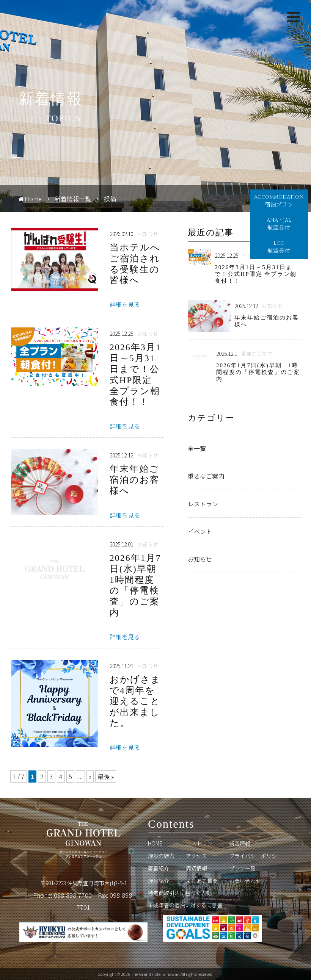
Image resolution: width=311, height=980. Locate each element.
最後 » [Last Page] (106, 776)
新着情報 (240, 843)
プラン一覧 (242, 868)
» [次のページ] (90, 776)
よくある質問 (202, 881)
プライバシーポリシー (256, 856)
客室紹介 (159, 868)
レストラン (199, 843)
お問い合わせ (245, 881)
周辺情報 (196, 868)
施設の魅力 (161, 856)
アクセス (196, 856)
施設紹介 (159, 881)
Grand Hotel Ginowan (36, 17)
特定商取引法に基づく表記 (180, 893)
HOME (155, 843)
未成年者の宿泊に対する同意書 (185, 905)
